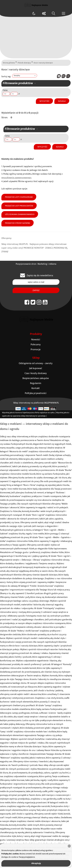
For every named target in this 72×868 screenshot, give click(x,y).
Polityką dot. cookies (10, 854)
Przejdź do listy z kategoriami (19, 197)
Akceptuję (36, 863)
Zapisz (36, 290)
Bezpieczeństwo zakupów (36, 378)
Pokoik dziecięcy (24, 63)
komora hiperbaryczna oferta (27, 413)
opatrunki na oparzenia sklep (14, 416)
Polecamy (36, 345)
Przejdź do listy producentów (19, 206)
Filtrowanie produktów (18, 83)
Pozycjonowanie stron (26, 264)
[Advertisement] (36, 38)
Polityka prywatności (36, 393)
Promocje (36, 349)
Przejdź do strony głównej (18, 223)
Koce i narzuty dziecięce (43, 63)
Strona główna (9, 63)
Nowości (36, 340)
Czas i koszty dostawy (36, 373)
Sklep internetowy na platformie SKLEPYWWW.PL (36, 403)
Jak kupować (36, 368)
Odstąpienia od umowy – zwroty (36, 363)
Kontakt (36, 388)
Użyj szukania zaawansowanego (20, 214)
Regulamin (36, 383)
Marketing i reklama (47, 264)
